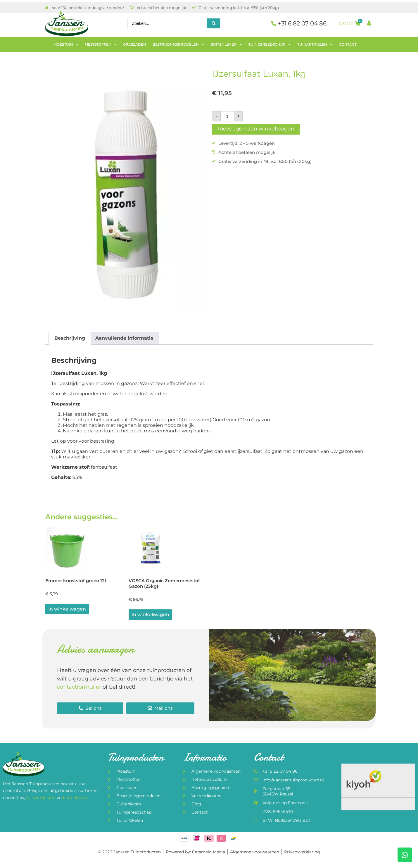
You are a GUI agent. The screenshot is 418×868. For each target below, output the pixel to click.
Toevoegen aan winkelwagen (256, 129)
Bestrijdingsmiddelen (178, 44)
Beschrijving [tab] (70, 338)
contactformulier (79, 688)
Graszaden (135, 44)
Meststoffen (101, 44)
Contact (348, 44)
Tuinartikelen (315, 44)
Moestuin (66, 44)
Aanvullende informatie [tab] (124, 338)
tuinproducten (41, 798)
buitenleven (75, 798)
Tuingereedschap (270, 44)
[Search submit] (214, 23)
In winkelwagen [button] (67, 610)
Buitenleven (226, 44)
